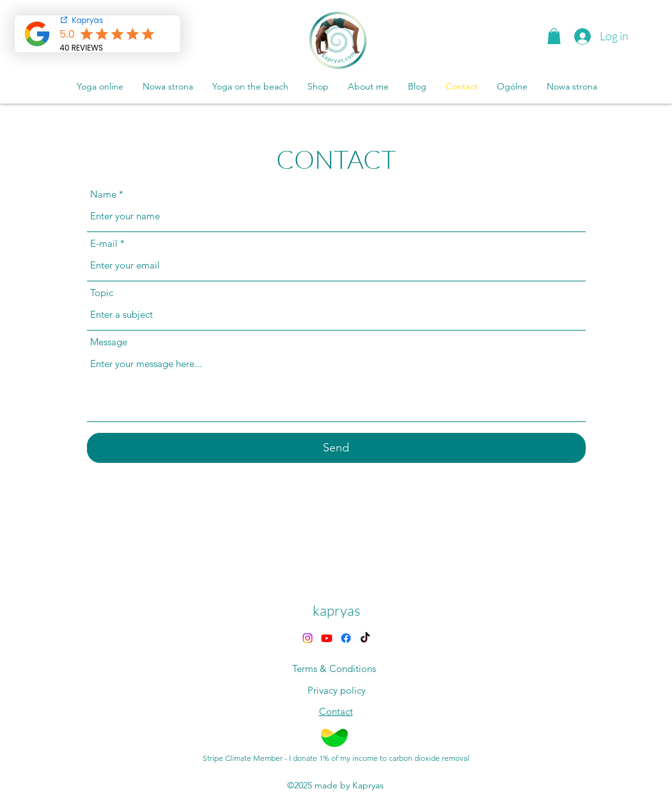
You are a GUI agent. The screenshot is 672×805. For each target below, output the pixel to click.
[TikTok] (365, 638)
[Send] (336, 448)
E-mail (104, 243)
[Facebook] (346, 638)
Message (109, 342)
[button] (554, 36)
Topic (102, 293)
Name (103, 194)
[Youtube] (327, 638)
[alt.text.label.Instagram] (308, 638)
